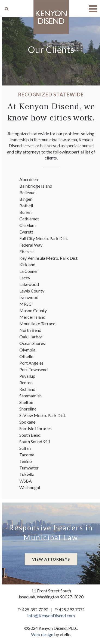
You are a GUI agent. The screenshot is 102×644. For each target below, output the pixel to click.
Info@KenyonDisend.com (51, 615)
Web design (42, 634)
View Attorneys (51, 559)
